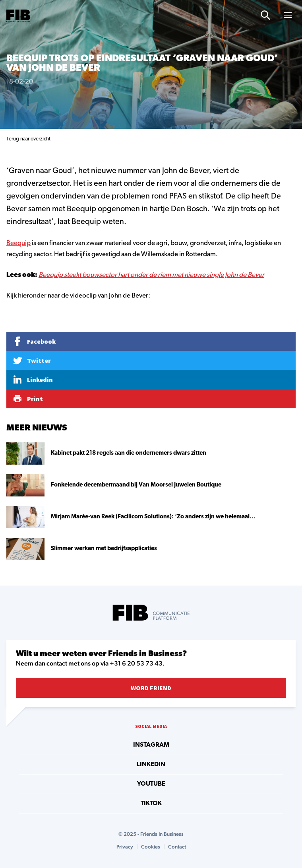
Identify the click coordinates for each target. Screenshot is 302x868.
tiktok (151, 804)
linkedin (151, 765)
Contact (177, 847)
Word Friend (151, 688)
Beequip (18, 243)
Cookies (151, 847)
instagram (151, 745)
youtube (151, 784)
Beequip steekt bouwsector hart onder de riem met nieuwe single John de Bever (151, 275)
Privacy (125, 847)
